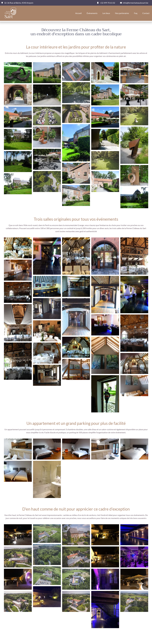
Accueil (78, 13)
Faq (136, 13)
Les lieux (106, 13)
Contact (146, 13)
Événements (92, 13)
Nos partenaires (122, 13)
